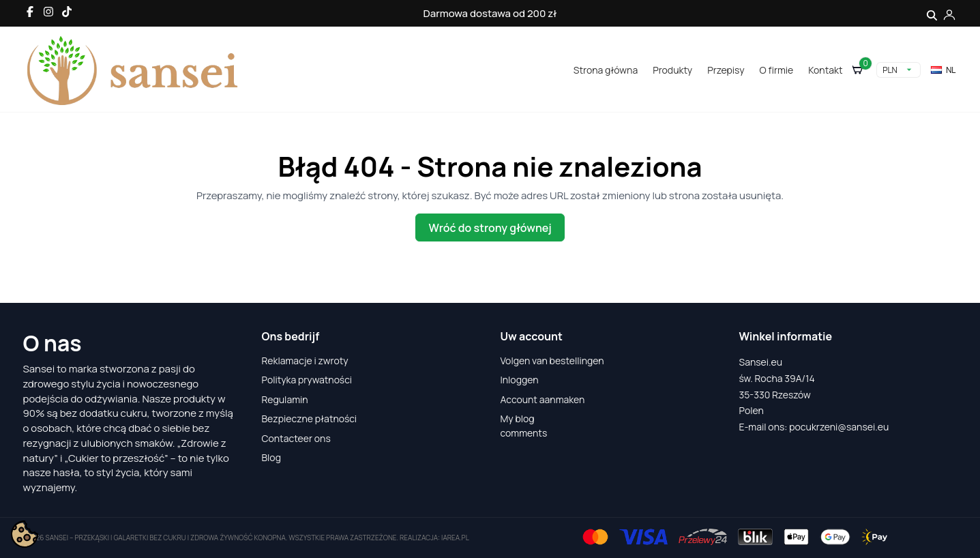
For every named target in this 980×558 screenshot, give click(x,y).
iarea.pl (455, 538)
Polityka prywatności (307, 380)
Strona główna (606, 70)
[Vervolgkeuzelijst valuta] (899, 70)
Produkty (672, 70)
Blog (271, 457)
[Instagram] (48, 12)
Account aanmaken (543, 399)
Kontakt (825, 70)
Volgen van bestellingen (552, 361)
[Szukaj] (932, 14)
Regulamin (285, 399)
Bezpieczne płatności (310, 418)
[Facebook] (30, 12)
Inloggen (520, 380)
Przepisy (726, 70)
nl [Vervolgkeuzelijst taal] (943, 70)
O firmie (777, 70)
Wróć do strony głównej (490, 228)
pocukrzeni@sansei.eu (839, 427)
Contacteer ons (296, 438)
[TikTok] (67, 12)
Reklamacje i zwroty (305, 361)
